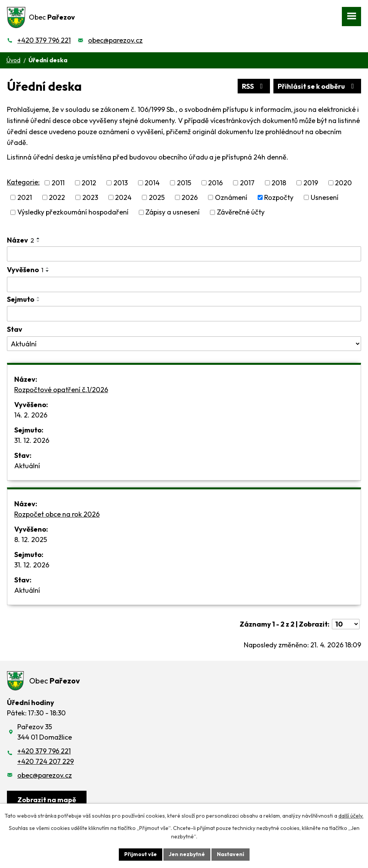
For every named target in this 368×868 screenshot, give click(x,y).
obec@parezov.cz (115, 40)
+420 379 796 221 (44, 40)
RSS (254, 86)
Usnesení (325, 197)
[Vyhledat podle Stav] (184, 344)
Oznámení (231, 197)
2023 (90, 197)
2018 (279, 183)
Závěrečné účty (241, 212)
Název (21, 240)
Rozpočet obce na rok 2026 (57, 514)
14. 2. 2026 (31, 415)
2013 (121, 183)
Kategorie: (23, 182)
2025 (157, 197)
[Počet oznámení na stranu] (346, 624)
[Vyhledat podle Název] (184, 254)
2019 (311, 183)
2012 (89, 183)
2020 (343, 183)
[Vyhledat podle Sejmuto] (184, 314)
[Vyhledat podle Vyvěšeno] (184, 284)
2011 (58, 183)
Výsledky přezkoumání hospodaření (73, 212)
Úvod (13, 60)
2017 (247, 183)
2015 (184, 183)
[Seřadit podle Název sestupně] (38, 241)
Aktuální (27, 466)
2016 (215, 183)
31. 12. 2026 (32, 440)
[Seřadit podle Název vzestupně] (38, 238)
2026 (190, 197)
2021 (25, 197)
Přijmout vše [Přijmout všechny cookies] (141, 854)
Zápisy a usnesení (172, 212)
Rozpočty (279, 197)
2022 (57, 197)
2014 (152, 183)
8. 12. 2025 (31, 540)
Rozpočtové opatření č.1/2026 (61, 390)
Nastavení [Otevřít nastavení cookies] (231, 854)
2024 (123, 197)
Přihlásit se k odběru (317, 86)
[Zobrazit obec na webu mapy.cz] (47, 800)
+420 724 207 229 (46, 761)
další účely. (351, 816)
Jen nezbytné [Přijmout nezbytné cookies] (187, 854)
